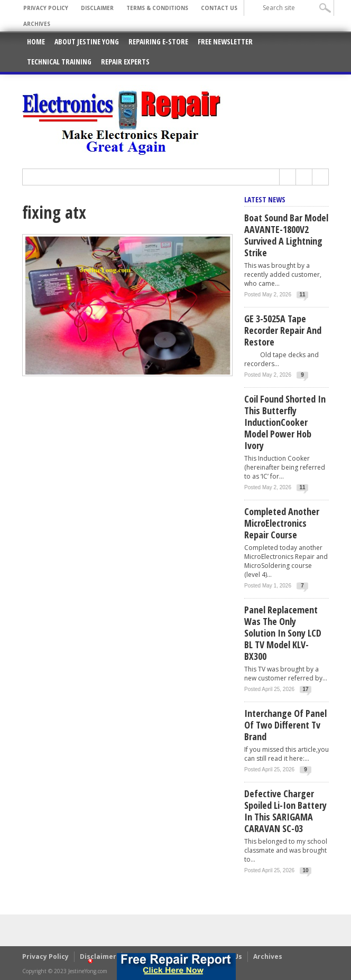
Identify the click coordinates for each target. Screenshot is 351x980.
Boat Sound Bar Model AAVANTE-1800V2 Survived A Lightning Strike (286, 235)
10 (306, 870)
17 (306, 689)
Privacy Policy (46, 8)
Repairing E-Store (158, 41)
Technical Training (59, 62)
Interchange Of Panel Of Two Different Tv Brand (285, 725)
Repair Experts (125, 62)
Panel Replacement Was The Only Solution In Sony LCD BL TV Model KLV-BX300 (283, 633)
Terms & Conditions (157, 8)
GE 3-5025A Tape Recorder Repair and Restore (283, 330)
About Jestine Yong (87, 41)
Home (36, 41)
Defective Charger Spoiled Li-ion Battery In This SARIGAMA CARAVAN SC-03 (285, 811)
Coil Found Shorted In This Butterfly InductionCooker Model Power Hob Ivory (285, 422)
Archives (37, 24)
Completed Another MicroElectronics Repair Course (282, 523)
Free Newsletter (225, 41)
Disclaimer (97, 8)
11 (302, 295)
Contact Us (219, 8)
